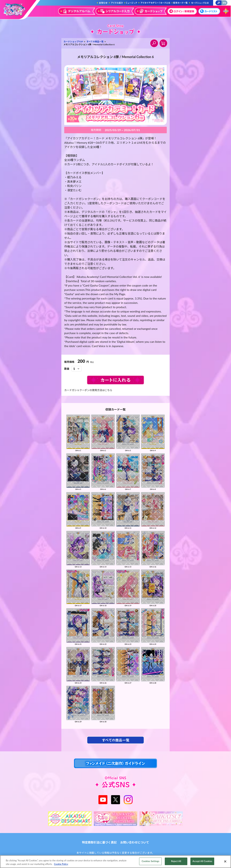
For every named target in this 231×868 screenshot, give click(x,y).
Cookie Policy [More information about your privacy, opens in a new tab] (61, 865)
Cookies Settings (151, 862)
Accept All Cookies (202, 862)
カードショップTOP (73, 42)
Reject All (176, 862)
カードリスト (209, 11)
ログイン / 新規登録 (182, 11)
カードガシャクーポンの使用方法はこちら (88, 390)
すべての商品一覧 (95, 42)
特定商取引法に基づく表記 (99, 842)
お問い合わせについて (135, 842)
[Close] (225, 862)
